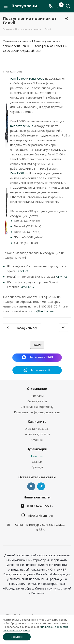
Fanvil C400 (18, 78)
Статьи (37, 462)
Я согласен (17, 637)
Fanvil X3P (17, 173)
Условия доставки (37, 434)
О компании (37, 389)
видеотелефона (22, 126)
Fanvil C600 (37, 78)
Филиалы (37, 396)
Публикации (37, 449)
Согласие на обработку (37, 407)
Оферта (37, 440)
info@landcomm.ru (44, 311)
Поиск (37, 345)
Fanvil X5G (27, 287)
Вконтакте (31, 486)
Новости (37, 456)
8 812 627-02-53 (39, 506)
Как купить (37, 422)
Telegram (41, 486)
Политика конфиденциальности (37, 412)
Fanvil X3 (22, 271)
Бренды (37, 467)
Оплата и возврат (37, 429)
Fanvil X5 (62, 276)
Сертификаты (37, 401)
